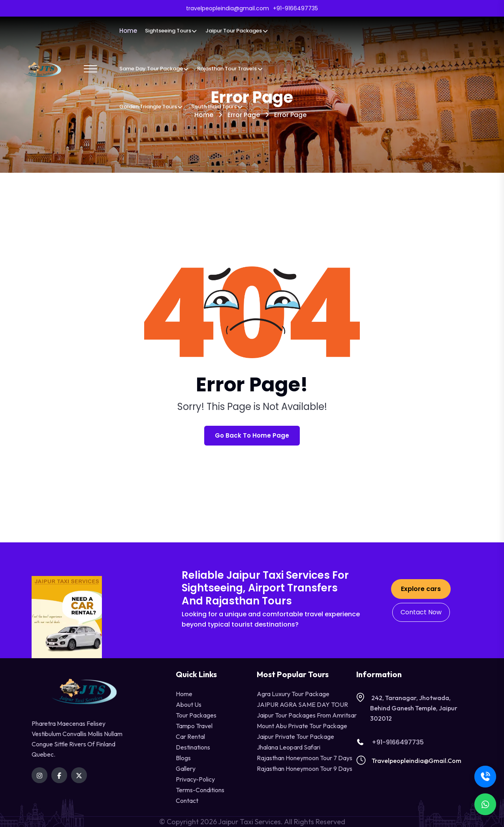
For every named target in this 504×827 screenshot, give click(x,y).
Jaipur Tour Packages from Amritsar (307, 715)
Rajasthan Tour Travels (230, 69)
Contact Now (421, 612)
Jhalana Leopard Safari (289, 747)
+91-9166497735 (390, 742)
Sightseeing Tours (171, 31)
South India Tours (217, 107)
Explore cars (421, 589)
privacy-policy (195, 779)
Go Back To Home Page (252, 435)
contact (187, 801)
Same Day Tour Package (154, 69)
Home (128, 31)
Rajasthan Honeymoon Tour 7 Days (305, 758)
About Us (189, 704)
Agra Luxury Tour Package (293, 694)
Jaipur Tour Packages (237, 31)
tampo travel (194, 726)
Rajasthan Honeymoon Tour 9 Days (305, 768)
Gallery (186, 768)
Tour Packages (196, 715)
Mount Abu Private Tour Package (302, 726)
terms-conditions (200, 790)
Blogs (183, 758)
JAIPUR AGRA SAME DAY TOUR (302, 704)
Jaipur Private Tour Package (295, 736)
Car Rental (190, 736)
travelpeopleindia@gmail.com (417, 761)
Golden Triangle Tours (151, 107)
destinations (193, 747)
